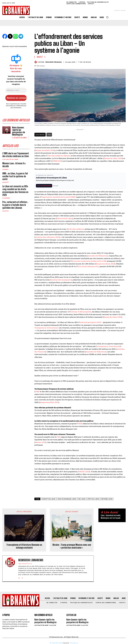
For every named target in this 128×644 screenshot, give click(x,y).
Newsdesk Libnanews (54, 62)
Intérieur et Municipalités (81, 312)
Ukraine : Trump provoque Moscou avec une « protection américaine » (72, 546)
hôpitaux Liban (93, 499)
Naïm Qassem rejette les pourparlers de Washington (19, 131)
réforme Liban (107, 499)
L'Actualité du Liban (19, 138)
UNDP (80, 424)
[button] (107, 17)
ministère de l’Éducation (98, 256)
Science (5, 169)
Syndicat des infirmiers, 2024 (47, 237)
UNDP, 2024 (57, 161)
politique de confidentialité (16, 106)
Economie (6, 198)
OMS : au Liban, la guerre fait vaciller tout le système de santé (15, 176)
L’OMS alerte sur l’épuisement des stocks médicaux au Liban (16, 155)
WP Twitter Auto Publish (56, 643)
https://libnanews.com (25, 564)
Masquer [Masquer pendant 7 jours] (56, 186)
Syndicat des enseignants (61, 280)
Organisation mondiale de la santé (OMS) (58, 197)
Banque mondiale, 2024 (45, 150)
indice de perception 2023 (90, 322)
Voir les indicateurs (44, 186)
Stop (49, 135)
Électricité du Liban (64, 218)
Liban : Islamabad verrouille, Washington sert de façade (111, 517)
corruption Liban (48, 499)
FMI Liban (82, 499)
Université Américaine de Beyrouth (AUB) (89, 261)
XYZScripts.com (74, 643)
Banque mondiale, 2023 (49, 402)
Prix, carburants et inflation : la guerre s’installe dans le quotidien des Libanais (15, 205)
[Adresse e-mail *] (16, 90)
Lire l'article (40, 135)
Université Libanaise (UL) (88, 266)
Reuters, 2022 (40, 442)
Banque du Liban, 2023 (113, 158)
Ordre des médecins (76, 229)
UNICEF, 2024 (84, 472)
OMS (38, 392)
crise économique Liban (67, 499)
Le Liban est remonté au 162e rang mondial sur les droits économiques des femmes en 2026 (15, 191)
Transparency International (46, 328)
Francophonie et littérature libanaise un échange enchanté (24, 546)
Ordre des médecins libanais (59, 156)
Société (5, 182)
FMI (58, 437)
